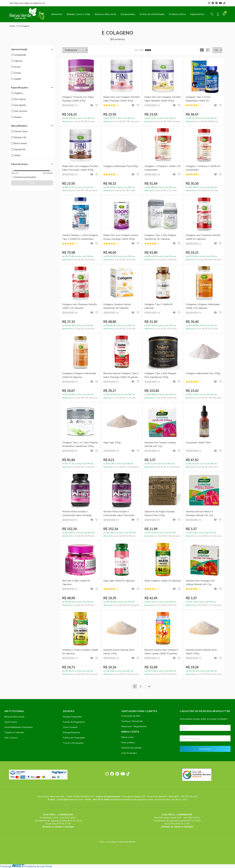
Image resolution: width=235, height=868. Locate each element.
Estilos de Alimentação (152, 14)
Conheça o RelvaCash (132, 721)
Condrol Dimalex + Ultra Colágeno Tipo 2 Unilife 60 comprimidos (80, 237)
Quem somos (11, 722)
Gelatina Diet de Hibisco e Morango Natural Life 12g (199, 513)
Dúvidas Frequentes (72, 717)
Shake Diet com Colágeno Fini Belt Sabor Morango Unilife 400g (122, 99)
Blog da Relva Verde (14, 717)
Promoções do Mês (131, 716)
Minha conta (127, 737)
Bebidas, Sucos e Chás (78, 14)
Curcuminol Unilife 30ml (198, 443)
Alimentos (57, 14)
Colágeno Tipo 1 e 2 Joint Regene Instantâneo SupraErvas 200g (80, 444)
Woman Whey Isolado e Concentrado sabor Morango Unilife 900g (77, 514)
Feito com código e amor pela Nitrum (118, 842)
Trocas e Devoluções (73, 743)
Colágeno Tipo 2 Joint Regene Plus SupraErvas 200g (160, 375)
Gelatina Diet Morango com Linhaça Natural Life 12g (200, 583)
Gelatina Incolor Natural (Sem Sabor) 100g (119, 652)
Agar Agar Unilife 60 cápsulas (119, 581)
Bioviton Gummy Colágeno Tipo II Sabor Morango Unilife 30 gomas (121, 375)
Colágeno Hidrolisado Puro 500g (120, 166)
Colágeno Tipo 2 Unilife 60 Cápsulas (159, 306)
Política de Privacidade (74, 738)
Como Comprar (70, 727)
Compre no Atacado (14, 732)
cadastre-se (39, 3)
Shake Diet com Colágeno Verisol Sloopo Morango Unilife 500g (121, 237)
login (26, 3)
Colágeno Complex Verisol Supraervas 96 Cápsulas (117, 306)
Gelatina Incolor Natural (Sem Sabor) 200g (201, 652)
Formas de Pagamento (74, 722)
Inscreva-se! (205, 749)
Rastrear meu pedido (131, 748)
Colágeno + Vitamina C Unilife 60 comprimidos (203, 168)
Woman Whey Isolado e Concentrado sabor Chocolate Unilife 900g (119, 514)
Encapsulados (128, 14)
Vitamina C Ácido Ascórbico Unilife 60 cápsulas (80, 652)
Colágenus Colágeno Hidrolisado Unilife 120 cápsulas (203, 306)
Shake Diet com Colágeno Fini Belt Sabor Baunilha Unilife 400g (163, 99)
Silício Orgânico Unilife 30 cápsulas (163, 581)
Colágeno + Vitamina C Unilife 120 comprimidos (163, 168)
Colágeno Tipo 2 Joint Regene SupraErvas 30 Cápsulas (160, 237)
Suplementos (197, 14)
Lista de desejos (129, 753)
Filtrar (32, 183)
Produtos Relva (177, 14)
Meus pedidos (128, 742)
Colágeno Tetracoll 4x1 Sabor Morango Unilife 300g (78, 99)
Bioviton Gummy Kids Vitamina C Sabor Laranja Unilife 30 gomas (162, 652)
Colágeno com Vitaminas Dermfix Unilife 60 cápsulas (203, 237)
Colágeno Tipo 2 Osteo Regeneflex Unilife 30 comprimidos (198, 99)
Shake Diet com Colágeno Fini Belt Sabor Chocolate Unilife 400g (80, 168)
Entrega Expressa (71, 732)
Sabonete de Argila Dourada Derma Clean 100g (159, 513)
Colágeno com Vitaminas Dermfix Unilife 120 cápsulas (79, 306)
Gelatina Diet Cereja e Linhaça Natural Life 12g (160, 444)
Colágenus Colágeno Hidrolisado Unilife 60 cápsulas (79, 375)
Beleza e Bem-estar (105, 14)
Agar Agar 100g (112, 443)
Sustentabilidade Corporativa (19, 727)
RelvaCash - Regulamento (134, 726)
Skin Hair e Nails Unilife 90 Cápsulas (76, 583)
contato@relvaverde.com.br (70, 799)
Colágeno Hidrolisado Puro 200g (203, 373)
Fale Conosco (11, 738)
